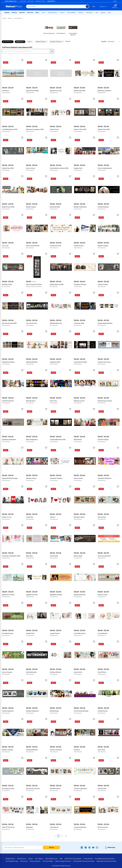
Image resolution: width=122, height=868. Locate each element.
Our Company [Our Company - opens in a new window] (39, 859)
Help (94, 6)
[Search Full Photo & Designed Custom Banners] (26, 51)
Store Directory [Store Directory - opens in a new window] (22, 859)
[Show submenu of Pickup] (40, 12)
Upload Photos (51, 1)
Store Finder (23, 1)
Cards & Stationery (52, 13)
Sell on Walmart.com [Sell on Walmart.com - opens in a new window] (51, 859)
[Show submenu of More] (111, 12)
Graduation (22, 13)
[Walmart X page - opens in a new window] (86, 847)
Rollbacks (7, 13)
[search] (52, 51)
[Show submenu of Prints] (46, 12)
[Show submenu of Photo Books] (93, 12)
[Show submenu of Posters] (65, 12)
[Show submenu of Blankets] (84, 12)
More (109, 13)
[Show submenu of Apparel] (106, 12)
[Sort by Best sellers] (114, 42)
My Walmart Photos (40, 1)
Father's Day (30, 13)
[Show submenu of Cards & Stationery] (58, 12)
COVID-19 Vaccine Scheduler (73, 859)
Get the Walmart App (12, 861)
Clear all (68, 41)
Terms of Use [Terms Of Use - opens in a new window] (24, 861)
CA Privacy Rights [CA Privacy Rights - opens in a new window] (48, 861)
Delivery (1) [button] (20, 42)
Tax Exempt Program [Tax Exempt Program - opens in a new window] (108, 859)
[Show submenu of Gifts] (99, 12)
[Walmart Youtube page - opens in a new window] (93, 847)
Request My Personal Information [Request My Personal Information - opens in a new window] (107, 861)
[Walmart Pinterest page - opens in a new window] (89, 847)
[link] (49, 29)
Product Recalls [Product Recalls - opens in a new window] (88, 859)
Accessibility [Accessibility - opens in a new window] (99, 859)
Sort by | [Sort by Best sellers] (104, 42)
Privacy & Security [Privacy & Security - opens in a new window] (35, 861)
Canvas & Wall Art (71, 13)
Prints (43, 13)
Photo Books (89, 13)
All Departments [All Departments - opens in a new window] (10, 859)
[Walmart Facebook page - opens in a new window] (82, 847)
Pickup (37, 13)
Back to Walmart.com (10, 1)
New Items (14, 13)
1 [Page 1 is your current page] (58, 836)
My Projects (31, 1)
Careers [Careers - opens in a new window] (31, 859)
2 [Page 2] (62, 836)
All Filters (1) (8, 42)
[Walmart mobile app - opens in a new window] (110, 847)
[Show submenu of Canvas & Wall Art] (76, 12)
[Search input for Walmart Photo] (56, 6)
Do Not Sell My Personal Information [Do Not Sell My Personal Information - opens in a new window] (84, 861)
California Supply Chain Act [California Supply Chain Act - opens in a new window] (63, 861)
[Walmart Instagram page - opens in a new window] (97, 847)
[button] (13, 60)
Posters (62, 13)
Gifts (97, 13)
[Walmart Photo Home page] (14, 6)
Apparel (103, 13)
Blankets (81, 13)
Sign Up (52, 847)
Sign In (115, 1)
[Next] (66, 836)
